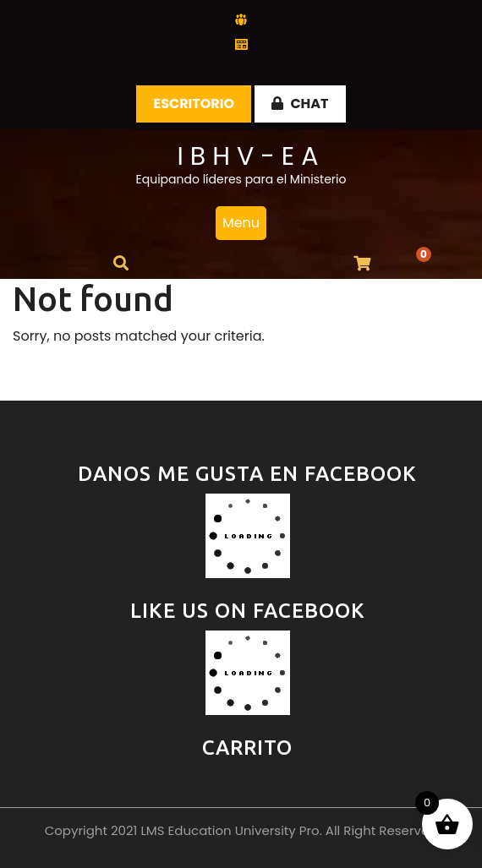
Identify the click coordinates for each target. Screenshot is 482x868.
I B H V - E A (247, 156)
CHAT (300, 104)
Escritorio (194, 104)
